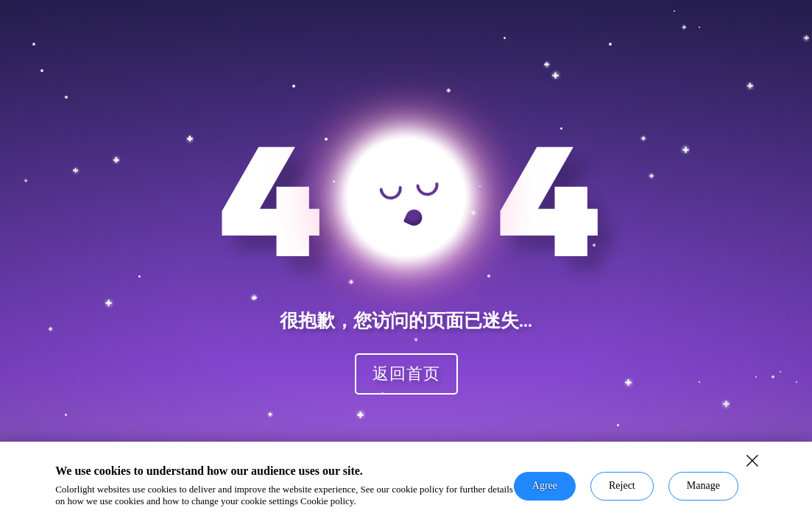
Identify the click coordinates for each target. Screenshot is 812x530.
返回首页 (406, 373)
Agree (545, 485)
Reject (622, 485)
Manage (703, 485)
